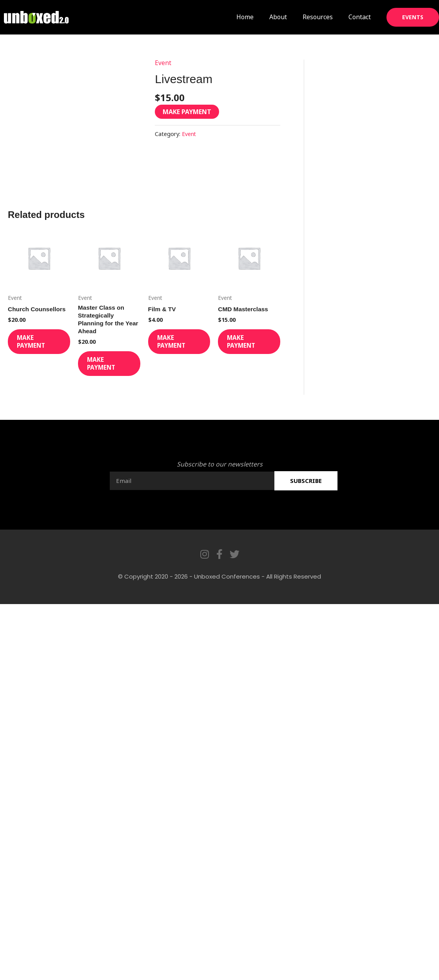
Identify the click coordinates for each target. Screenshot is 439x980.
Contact (360, 17)
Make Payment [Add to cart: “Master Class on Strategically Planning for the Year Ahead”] (109, 368)
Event (163, 63)
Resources (318, 17)
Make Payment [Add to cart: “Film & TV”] (179, 345)
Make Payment (187, 112)
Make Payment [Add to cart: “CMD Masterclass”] (249, 345)
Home (245, 17)
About (278, 17)
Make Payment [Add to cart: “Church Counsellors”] (38, 345)
